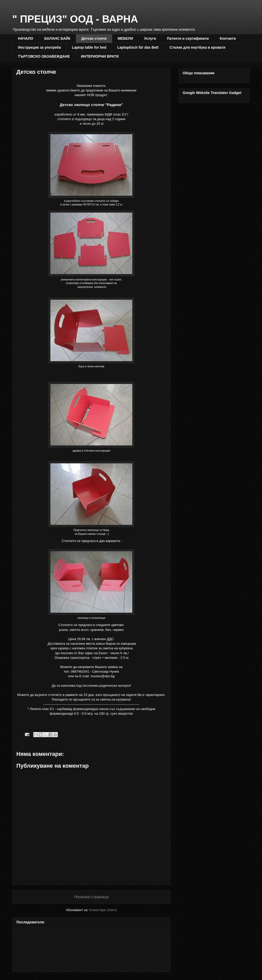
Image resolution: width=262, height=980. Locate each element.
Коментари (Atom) (103, 910)
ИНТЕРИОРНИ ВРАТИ (100, 56)
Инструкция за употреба (39, 47)
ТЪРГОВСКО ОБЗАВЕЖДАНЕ (44, 56)
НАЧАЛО (26, 38)
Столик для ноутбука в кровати (198, 47)
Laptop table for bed (89, 47)
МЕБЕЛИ (125, 38)
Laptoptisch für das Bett (138, 47)
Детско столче (94, 38)
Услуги (150, 38)
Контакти (228, 38)
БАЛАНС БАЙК (57, 38)
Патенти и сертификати (188, 38)
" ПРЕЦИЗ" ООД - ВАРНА (75, 19)
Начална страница (91, 897)
